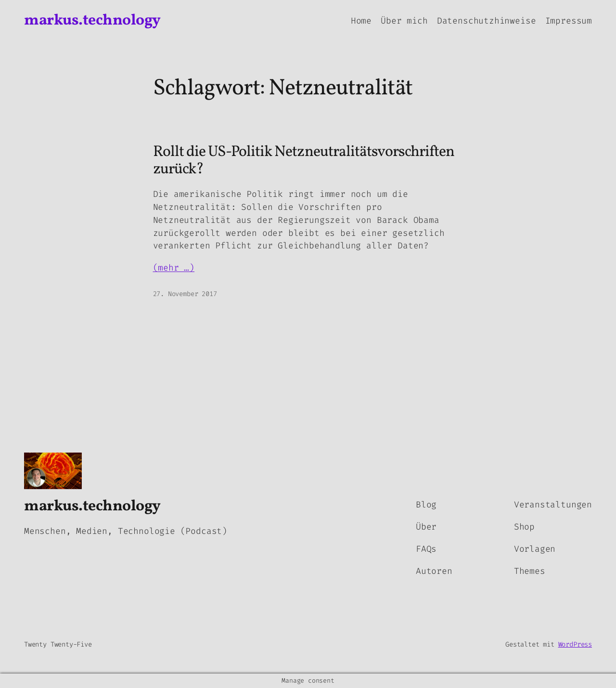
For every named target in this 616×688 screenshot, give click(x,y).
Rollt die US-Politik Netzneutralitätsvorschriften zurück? (304, 161)
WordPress (575, 644)
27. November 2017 (185, 294)
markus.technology (92, 21)
